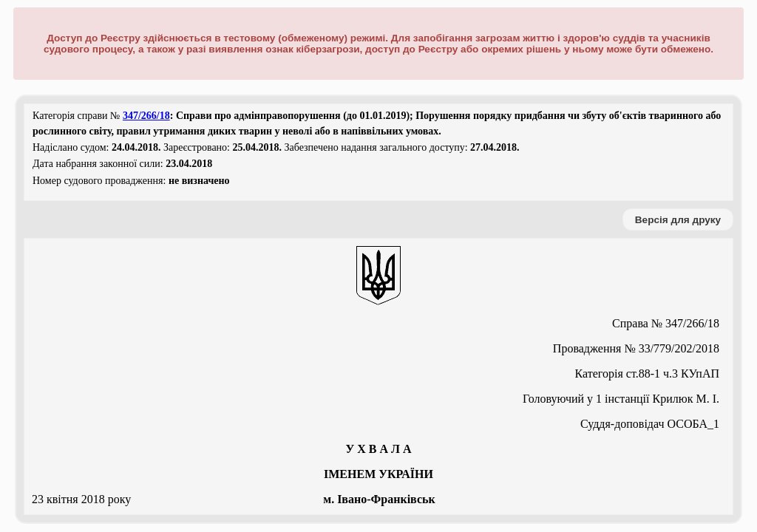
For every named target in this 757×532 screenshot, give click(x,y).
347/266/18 (146, 116)
